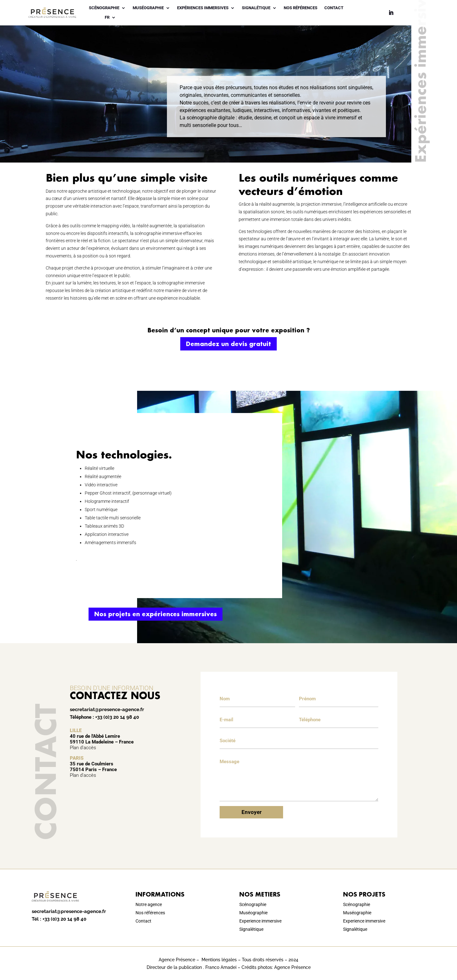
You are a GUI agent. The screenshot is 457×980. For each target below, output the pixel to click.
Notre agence (149, 904)
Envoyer (252, 812)
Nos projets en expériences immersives (156, 614)
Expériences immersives (203, 8)
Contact (334, 8)
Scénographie (104, 8)
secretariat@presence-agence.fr (107, 710)
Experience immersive (260, 921)
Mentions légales (219, 960)
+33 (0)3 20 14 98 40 (117, 717)
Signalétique (256, 8)
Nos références (301, 8)
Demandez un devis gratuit (228, 344)
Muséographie (148, 8)
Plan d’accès (83, 748)
